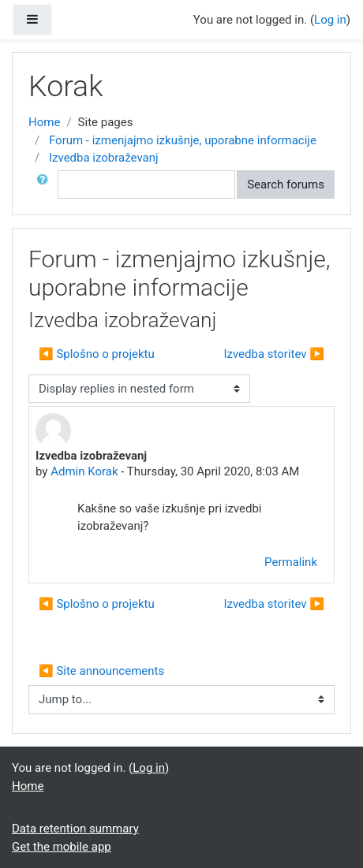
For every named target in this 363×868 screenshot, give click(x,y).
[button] (46, 185)
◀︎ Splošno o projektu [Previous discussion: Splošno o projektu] (97, 354)
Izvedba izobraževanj (104, 158)
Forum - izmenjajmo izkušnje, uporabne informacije (183, 140)
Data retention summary (75, 829)
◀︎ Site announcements (101, 671)
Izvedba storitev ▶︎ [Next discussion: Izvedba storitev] (274, 354)
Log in (330, 20)
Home (44, 122)
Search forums (286, 184)
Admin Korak (84, 471)
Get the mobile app (62, 847)
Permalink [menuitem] (291, 562)
